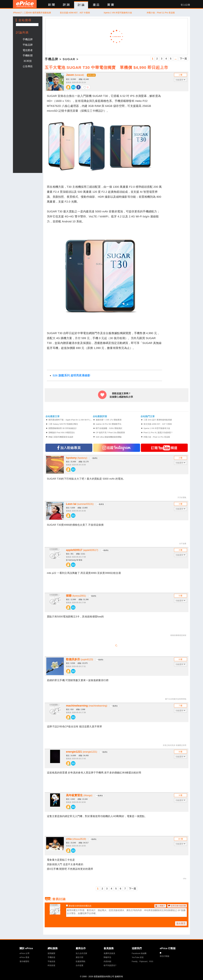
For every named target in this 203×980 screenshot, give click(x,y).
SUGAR (69, 59)
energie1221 (82, 752)
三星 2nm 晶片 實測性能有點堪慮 (158, 420)
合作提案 (80, 965)
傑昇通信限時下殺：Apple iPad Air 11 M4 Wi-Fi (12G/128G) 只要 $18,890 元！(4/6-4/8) (70, 420)
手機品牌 (28, 39)
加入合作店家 (81, 953)
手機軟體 (28, 55)
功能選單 (181, 80)
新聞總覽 (51, 953)
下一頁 (183, 59)
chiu (76, 839)
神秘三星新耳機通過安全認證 (61, 437)
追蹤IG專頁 (117, 448)
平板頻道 (51, 961)
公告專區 (28, 66)
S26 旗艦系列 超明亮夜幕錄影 (72, 375)
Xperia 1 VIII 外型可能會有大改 (118, 13)
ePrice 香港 (24, 957)
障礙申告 (107, 957)
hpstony (77, 458)
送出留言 (181, 923)
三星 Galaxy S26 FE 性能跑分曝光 (63, 424)
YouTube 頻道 (138, 957)
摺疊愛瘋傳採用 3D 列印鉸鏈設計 (63, 428)
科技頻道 (51, 965)
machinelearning (87, 706)
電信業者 (28, 50)
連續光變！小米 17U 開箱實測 (109, 420)
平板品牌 (28, 45)
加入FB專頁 (69, 448)
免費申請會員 (109, 953)
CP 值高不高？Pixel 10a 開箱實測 (110, 433)
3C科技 (28, 61)
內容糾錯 (107, 961)
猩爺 (76, 596)
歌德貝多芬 (80, 659)
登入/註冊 (185, 5)
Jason (75, 75)
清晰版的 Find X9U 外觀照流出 (62, 433)
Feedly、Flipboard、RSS (142, 961)
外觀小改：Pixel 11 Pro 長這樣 (161, 13)
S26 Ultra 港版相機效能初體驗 (109, 437)
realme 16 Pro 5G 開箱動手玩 (108, 424)
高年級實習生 (79, 795)
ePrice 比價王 (25, 4)
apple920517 (82, 550)
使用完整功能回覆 (177, 906)
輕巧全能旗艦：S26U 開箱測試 (109, 428)
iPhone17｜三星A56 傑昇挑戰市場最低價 (32, 13)
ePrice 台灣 (24, 953)
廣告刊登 (80, 957)
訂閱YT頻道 (164, 448)
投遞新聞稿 (80, 961)
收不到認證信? (110, 965)
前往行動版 (165, 956)
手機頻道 (51, 957)
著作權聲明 (24, 961)
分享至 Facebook (78, 87)
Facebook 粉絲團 (139, 953)
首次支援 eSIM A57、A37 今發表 (75, 13)
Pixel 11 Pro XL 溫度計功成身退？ (158, 433)
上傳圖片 (160, 906)
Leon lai (80, 504)
